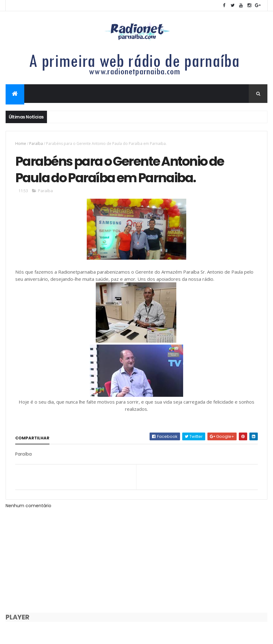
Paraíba (36, 144)
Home (21, 144)
